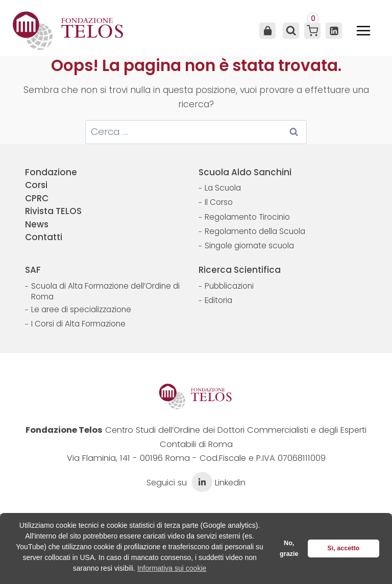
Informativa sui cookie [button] (172, 568)
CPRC (37, 198)
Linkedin (217, 483)
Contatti (44, 237)
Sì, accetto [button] (343, 548)
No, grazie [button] (289, 548)
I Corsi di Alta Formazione (78, 324)
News (37, 224)
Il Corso (219, 202)
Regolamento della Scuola (255, 231)
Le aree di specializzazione (81, 309)
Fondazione (51, 172)
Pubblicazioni (229, 286)
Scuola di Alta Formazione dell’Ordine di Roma (105, 291)
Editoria (218, 300)
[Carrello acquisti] (312, 31)
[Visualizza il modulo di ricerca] (290, 31)
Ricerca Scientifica (240, 270)
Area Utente (267, 31)
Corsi (36, 185)
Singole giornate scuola (249, 246)
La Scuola (223, 188)
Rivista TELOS (53, 211)
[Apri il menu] (363, 31)
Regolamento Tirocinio (247, 217)
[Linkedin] (334, 31)
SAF (33, 270)
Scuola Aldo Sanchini (245, 172)
